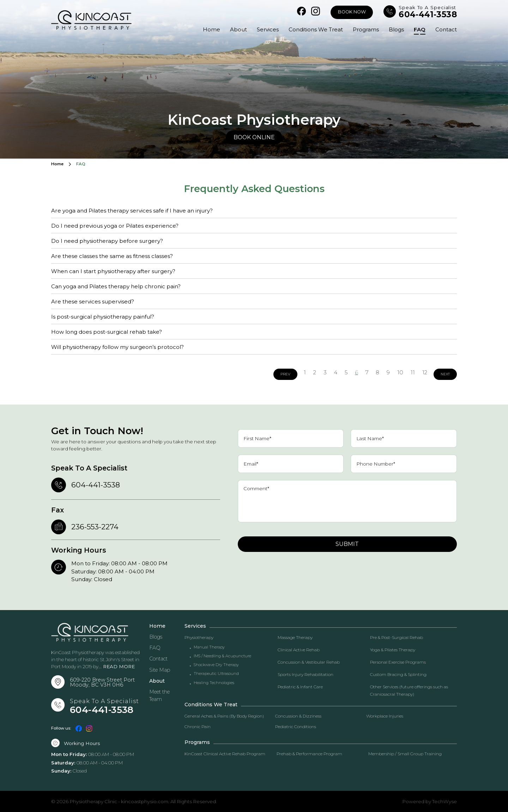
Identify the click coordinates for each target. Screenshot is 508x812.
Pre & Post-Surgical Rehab (397, 637)
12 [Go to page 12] (425, 372)
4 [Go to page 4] (336, 372)
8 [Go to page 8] (377, 372)
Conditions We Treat (313, 29)
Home (207, 29)
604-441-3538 (428, 15)
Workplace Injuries (385, 716)
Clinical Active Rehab (299, 650)
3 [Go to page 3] (325, 372)
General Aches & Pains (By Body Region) (224, 716)
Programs (364, 29)
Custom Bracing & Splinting (398, 674)
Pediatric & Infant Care (300, 687)
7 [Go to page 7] (367, 372)
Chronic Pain (198, 727)
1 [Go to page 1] (305, 372)
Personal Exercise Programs (398, 662)
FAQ (419, 29)
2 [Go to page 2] (315, 372)
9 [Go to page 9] (388, 372)
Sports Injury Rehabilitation (306, 674)
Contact (446, 29)
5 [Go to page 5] (346, 372)
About (234, 29)
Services (264, 29)
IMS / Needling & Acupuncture (222, 656)
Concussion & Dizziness (298, 716)
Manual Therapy (209, 647)
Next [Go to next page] (445, 374)
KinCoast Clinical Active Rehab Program (225, 754)
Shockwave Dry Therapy (216, 665)
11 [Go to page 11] (413, 372)
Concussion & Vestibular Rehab (309, 662)
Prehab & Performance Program (309, 754)
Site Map (160, 670)
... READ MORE (117, 666)
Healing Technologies (214, 683)
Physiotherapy (199, 637)
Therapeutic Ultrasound (216, 674)
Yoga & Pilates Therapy (393, 650)
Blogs (395, 29)
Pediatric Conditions (296, 727)
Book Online (254, 137)
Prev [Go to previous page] (285, 374)
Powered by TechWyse (430, 801)
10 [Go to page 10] (400, 372)
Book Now (352, 12)
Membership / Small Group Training (405, 754)
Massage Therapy (295, 637)
